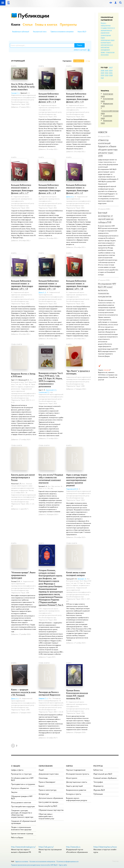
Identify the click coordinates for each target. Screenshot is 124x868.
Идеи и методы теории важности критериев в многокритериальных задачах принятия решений (77, 480)
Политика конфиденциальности (67, 861)
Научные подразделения (76, 770)
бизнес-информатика (106, 24)
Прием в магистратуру (48, 790)
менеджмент (105, 50)
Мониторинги (72, 778)
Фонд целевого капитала (21, 802)
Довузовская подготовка (49, 774)
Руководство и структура (21, 774)
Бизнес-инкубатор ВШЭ (48, 806)
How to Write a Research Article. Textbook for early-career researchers (23, 87)
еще (102, 78)
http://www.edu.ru (73, 847)
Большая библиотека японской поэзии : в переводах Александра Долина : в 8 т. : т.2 (22, 285)
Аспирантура (44, 794)
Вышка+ (42, 786)
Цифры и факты (17, 770)
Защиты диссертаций (74, 786)
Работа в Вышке (17, 837)
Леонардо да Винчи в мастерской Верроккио (49, 693)
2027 (111, 67)
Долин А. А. (70, 197)
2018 (111, 75)
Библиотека (98, 770)
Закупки (14, 792)
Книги (16, 24)
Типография (98, 782)
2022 (107, 73)
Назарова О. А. (43, 698)
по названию (78, 61)
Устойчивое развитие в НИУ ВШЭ (22, 779)
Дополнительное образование (51, 798)
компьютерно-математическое (107, 44)
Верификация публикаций (21, 32)
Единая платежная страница (22, 833)
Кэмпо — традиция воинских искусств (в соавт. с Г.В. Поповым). (24, 692)
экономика (105, 55)
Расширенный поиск (40, 32)
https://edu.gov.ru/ (46, 847)
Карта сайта (63, 865)
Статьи (28, 24)
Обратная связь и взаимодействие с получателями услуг (46, 816)
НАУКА (69, 766)
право (103, 52)
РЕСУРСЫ (98, 766)
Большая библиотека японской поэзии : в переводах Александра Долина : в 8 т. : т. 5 (77, 98)
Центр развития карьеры (48, 802)
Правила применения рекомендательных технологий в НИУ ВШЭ (34, 865)
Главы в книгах (46, 24)
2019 (107, 75)
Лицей (41, 770)
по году (88, 61)
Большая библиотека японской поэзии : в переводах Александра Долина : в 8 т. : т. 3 (50, 98)
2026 (102, 70)
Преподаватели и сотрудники (23, 784)
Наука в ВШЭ (82, 32)
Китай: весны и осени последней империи (76, 574)
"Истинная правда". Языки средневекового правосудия (23, 575)
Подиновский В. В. (72, 489)
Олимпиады (43, 778)
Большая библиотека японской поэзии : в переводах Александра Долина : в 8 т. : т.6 (77, 285)
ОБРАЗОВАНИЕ (46, 766)
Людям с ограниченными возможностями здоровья (21, 828)
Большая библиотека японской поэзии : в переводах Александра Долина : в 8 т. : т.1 (77, 189)
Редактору (115, 861)
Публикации (33, 16)
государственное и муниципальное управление (108, 30)
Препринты (68, 24)
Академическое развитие (76, 790)
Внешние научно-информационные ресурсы (77, 799)
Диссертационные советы (77, 782)
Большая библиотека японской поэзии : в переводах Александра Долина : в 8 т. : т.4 (50, 285)
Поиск (79, 45)
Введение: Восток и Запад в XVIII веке (23, 375)
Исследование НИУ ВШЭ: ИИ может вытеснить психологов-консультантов (107, 290)
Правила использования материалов (62, 32)
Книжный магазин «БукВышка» (105, 778)
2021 (111, 73)
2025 (107, 70)
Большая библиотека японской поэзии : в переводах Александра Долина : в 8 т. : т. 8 (50, 189)
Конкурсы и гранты (74, 794)
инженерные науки (108, 40)
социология (110, 52)
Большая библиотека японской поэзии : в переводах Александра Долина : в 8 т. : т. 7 (22, 189)
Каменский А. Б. (51, 390)
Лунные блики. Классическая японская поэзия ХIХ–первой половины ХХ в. (77, 694)
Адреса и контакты (22, 861)
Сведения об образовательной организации (23, 822)
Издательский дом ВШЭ (103, 774)
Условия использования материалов (42, 861)
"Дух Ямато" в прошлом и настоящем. (78, 372)
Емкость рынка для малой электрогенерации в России (23, 477)
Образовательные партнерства (51, 810)
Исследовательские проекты (78, 774)
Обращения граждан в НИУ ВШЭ (22, 797)
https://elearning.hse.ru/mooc (105, 847)
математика (105, 47)
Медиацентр (98, 786)
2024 (111, 70)
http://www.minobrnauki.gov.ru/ (23, 847)
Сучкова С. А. (15, 93)
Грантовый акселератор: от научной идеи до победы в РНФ (106, 217)
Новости (103, 132)
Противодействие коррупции (23, 806)
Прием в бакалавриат (47, 782)
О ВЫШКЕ (16, 766)
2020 (103, 75)
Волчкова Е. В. (82, 579)
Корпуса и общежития (20, 788)
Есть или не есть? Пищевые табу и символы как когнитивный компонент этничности (51, 479)
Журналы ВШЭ (99, 790)
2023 (103, 73)
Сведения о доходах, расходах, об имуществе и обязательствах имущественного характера (22, 814)
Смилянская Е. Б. (44, 392)
